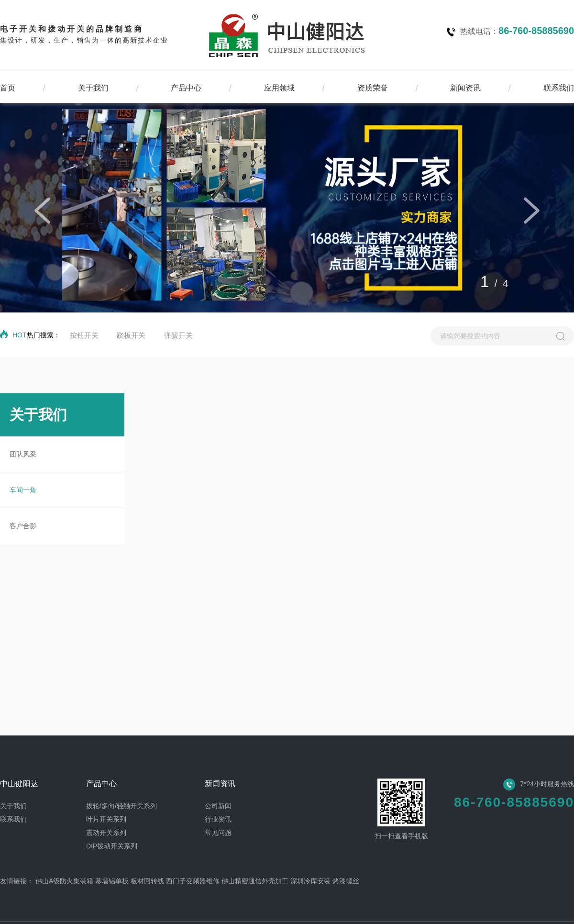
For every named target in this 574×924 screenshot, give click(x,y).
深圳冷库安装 (310, 881)
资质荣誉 (373, 88)
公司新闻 (218, 806)
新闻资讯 (465, 88)
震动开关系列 (106, 833)
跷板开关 (131, 335)
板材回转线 (147, 881)
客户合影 (23, 526)
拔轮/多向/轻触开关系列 (121, 806)
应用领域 (279, 88)
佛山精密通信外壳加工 (255, 881)
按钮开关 (84, 335)
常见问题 (218, 833)
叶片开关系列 (106, 819)
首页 (8, 88)
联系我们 (559, 88)
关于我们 (93, 88)
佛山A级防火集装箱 (64, 881)
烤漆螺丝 (346, 881)
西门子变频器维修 (193, 881)
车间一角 (23, 490)
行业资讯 (218, 819)
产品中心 (186, 88)
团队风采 (23, 454)
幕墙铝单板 (112, 881)
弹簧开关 (178, 335)
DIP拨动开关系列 (112, 846)
